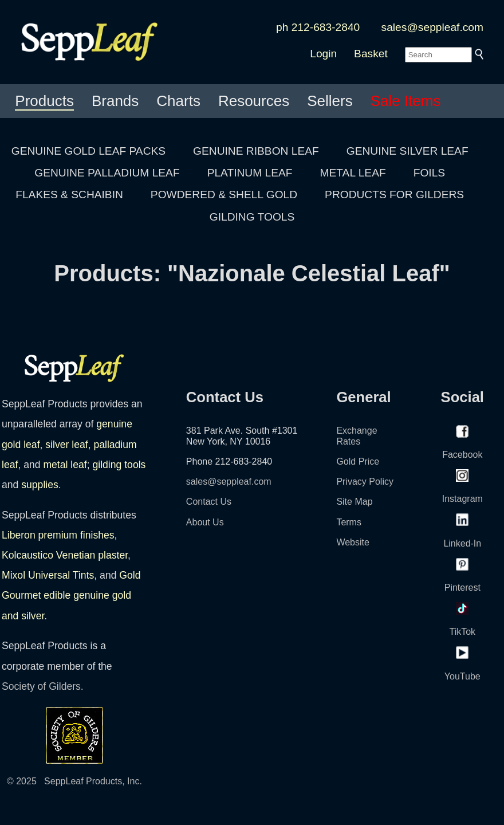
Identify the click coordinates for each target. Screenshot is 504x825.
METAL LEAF (353, 173)
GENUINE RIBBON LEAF (256, 151)
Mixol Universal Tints (48, 575)
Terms (349, 522)
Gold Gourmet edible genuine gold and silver (71, 595)
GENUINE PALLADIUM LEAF (107, 173)
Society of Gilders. (43, 686)
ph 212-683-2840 (318, 27)
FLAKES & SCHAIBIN (69, 195)
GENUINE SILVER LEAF (407, 151)
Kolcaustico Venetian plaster (65, 555)
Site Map (354, 502)
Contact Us (209, 502)
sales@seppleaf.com (432, 27)
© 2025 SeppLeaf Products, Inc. (74, 781)
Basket (371, 54)
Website (353, 542)
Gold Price (358, 461)
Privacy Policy (365, 482)
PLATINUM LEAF (250, 173)
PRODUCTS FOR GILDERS (394, 195)
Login (323, 54)
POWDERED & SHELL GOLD (224, 195)
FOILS (429, 173)
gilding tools (119, 465)
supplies (40, 485)
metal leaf (65, 465)
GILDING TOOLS (252, 217)
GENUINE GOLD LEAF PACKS (88, 151)
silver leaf (66, 445)
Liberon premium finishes (58, 535)
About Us (205, 522)
